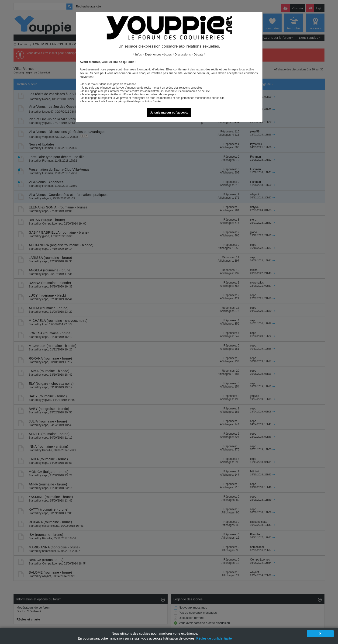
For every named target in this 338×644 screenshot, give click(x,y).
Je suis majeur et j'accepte (169, 113)
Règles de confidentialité (214, 638)
